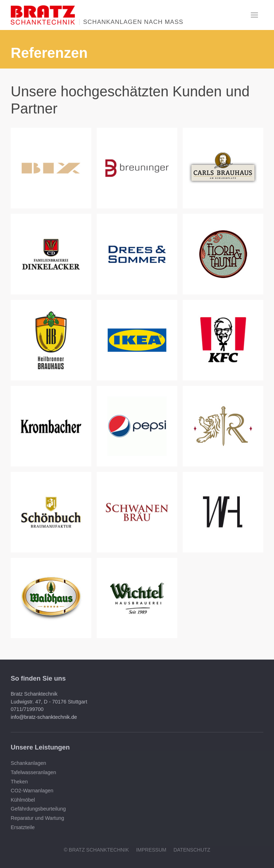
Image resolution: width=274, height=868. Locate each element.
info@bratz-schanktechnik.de (44, 717)
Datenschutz (192, 850)
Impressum (151, 850)
